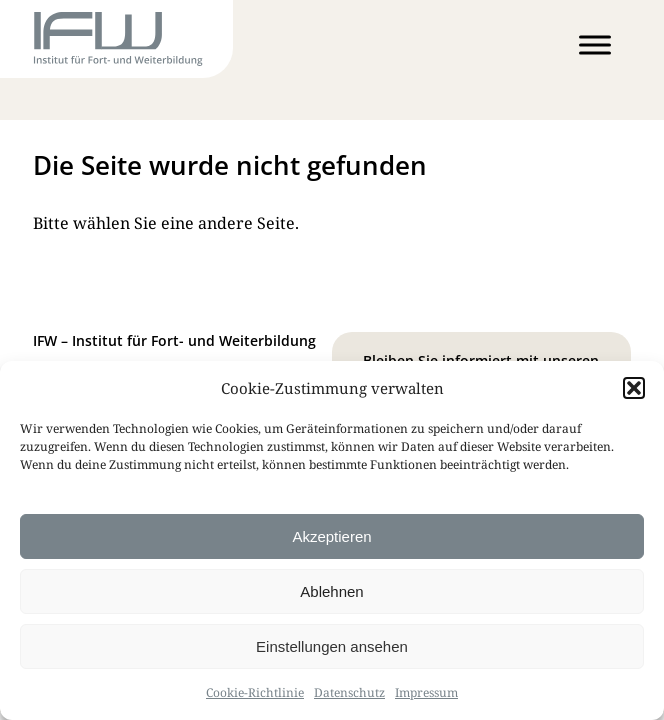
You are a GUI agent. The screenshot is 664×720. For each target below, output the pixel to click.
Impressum (426, 692)
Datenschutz (349, 692)
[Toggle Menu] (595, 44)
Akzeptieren (331, 536)
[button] (634, 388)
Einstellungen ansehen (332, 646)
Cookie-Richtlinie (255, 692)
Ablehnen (331, 591)
